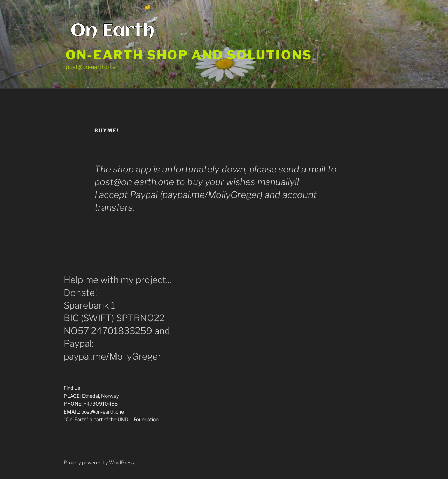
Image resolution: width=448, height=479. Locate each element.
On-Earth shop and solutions (189, 55)
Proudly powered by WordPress (99, 462)
